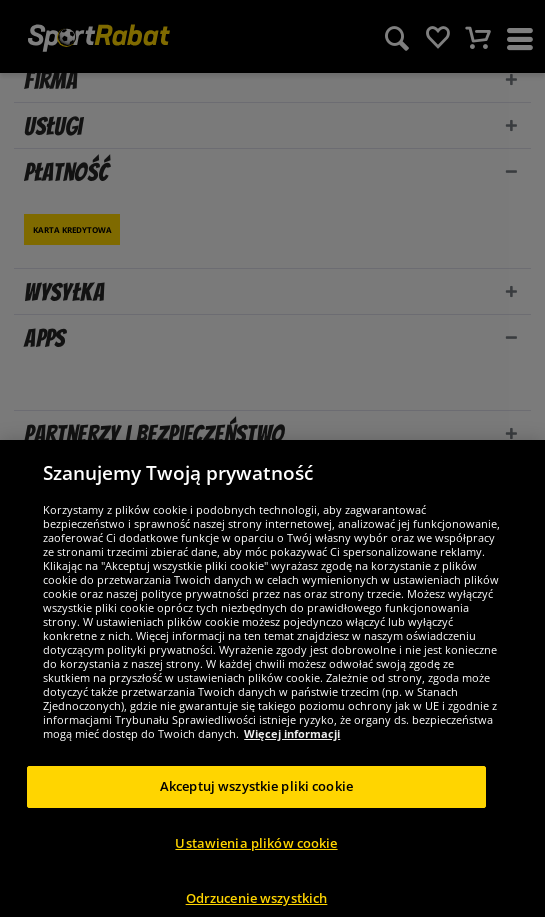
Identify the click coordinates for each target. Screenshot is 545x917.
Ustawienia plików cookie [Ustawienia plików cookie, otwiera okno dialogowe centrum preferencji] (256, 853)
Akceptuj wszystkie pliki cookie (256, 796)
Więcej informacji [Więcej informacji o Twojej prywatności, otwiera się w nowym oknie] (292, 743)
